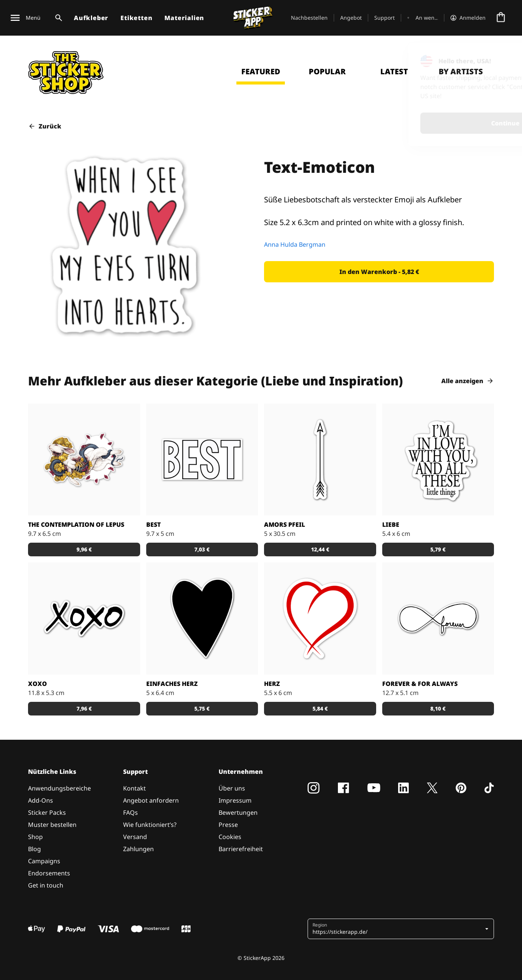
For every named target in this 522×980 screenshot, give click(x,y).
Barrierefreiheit (241, 849)
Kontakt (134, 788)
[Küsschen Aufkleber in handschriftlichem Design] (84, 618)
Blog (34, 849)
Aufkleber (91, 18)
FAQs (130, 812)
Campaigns (44, 861)
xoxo (38, 684)
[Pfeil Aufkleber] (320, 460)
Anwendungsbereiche (59, 788)
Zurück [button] (45, 126)
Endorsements (49, 873)
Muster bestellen (52, 825)
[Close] (499, 58)
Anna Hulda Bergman (295, 244)
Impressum (235, 800)
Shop (35, 837)
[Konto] (468, 18)
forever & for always (420, 684)
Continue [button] (417, 123)
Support (384, 18)
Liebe (391, 524)
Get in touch (46, 885)
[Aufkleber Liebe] (438, 460)
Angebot (351, 18)
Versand (135, 837)
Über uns (232, 788)
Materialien (184, 18)
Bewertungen (238, 812)
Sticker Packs (47, 812)
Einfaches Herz (172, 684)
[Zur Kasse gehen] (501, 18)
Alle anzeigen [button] (468, 381)
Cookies (230, 837)
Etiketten (136, 18)
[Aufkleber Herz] (320, 618)
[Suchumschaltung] (57, 18)
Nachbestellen (309, 18)
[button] (379, 272)
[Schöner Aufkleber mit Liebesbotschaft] (438, 618)
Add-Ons (41, 800)
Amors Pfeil (284, 524)
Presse (228, 825)
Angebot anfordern (151, 800)
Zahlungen (138, 849)
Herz (272, 684)
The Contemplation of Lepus (76, 524)
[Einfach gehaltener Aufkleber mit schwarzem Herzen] (202, 618)
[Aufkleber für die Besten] (202, 460)
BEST (153, 524)
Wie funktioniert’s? (150, 825)
